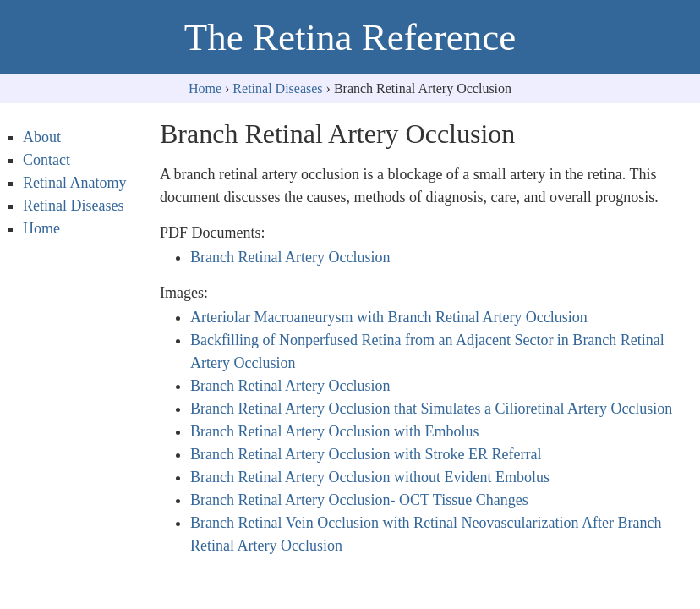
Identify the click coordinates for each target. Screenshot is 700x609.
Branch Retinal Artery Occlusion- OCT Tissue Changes (359, 500)
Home (205, 88)
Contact (46, 160)
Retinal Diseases (277, 88)
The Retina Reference (350, 37)
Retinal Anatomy (74, 183)
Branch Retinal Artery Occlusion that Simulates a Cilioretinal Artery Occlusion (431, 409)
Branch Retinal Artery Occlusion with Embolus (334, 431)
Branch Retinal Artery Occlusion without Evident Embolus (370, 477)
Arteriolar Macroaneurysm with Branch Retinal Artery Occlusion (389, 317)
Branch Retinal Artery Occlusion (290, 257)
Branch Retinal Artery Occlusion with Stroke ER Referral (366, 454)
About (42, 137)
